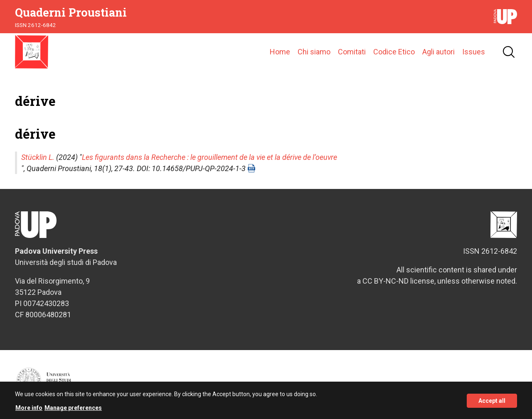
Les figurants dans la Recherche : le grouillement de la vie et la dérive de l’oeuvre (209, 157)
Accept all (492, 404)
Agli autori (438, 52)
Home (280, 52)
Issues (474, 52)
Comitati (352, 52)
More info (29, 411)
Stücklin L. (38, 157)
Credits (509, 384)
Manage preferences (73, 411)
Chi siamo (314, 52)
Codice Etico (394, 52)
